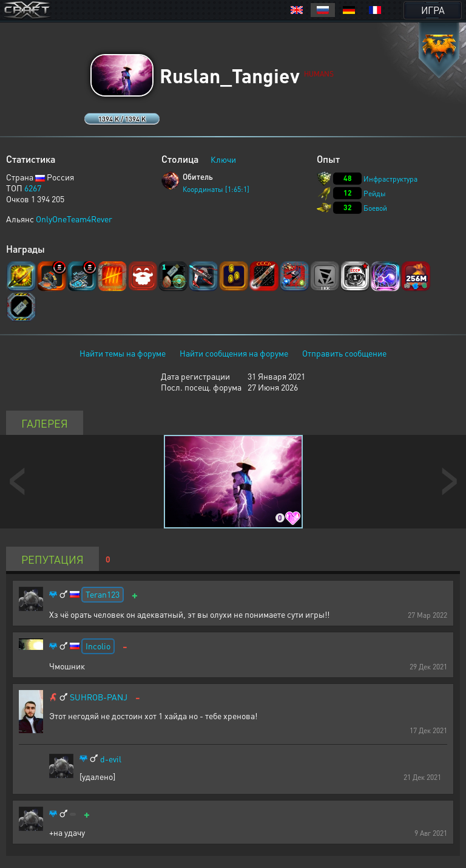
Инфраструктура (390, 179)
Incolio (98, 646)
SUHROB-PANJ (99, 697)
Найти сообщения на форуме (234, 353)
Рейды (375, 193)
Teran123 (103, 594)
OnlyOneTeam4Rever (74, 219)
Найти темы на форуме (123, 353)
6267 (33, 188)
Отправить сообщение (344, 353)
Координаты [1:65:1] (216, 189)
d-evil (111, 759)
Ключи (223, 159)
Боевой (375, 208)
